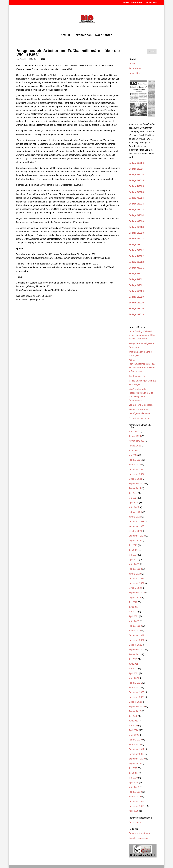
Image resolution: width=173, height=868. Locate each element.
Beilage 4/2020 (136, 291)
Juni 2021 (133, 664)
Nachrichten (151, 2)
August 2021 (135, 654)
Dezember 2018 (137, 801)
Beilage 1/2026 (136, 169)
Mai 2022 (133, 612)
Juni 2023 (133, 550)
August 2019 (135, 763)
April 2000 (134, 811)
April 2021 (134, 673)
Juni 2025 (133, 450)
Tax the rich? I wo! (138, 376)
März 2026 (134, 431)
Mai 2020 (133, 726)
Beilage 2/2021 (136, 279)
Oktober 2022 (135, 588)
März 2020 (134, 735)
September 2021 (137, 650)
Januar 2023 (135, 574)
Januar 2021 (135, 688)
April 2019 (134, 782)
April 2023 (134, 560)
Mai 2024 (133, 498)
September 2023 (137, 536)
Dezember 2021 (137, 635)
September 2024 (137, 484)
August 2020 (135, 711)
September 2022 (137, 593)
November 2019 (137, 754)
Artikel (126, 2)
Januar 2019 (135, 797)
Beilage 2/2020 (136, 303)
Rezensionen (137, 2)
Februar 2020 (135, 740)
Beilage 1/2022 (136, 262)
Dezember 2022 (137, 579)
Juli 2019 (133, 768)
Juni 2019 (133, 773)
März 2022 (134, 621)
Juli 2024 (133, 493)
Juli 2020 (133, 716)
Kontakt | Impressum (139, 838)
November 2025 (137, 441)
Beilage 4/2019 (136, 314)
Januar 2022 (135, 631)
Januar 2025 (135, 465)
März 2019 (134, 787)
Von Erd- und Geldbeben (141, 405)
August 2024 (135, 488)
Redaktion (24, 59)
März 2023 (134, 564)
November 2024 (137, 474)
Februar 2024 (135, 512)
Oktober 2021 (135, 645)
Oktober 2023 (135, 531)
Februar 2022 (135, 626)
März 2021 (134, 678)
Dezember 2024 (137, 469)
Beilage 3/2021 (136, 274)
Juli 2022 (133, 602)
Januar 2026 (135, 436)
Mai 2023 (133, 555)
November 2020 (137, 697)
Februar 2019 (135, 792)
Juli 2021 (133, 659)
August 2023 (135, 540)
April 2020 (134, 730)
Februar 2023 (135, 569)
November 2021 (137, 640)
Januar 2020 (135, 744)
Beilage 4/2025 (136, 175)
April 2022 (134, 616)
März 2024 (134, 507)
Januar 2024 (135, 517)
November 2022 (137, 583)
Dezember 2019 (137, 749)
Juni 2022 (133, 607)
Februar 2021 (135, 683)
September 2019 (137, 759)
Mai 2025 (133, 455)
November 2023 (137, 526)
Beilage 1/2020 (136, 308)
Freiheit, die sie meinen (140, 418)
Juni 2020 (133, 721)
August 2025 (135, 446)
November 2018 (137, 806)
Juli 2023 (133, 545)
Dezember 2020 (137, 692)
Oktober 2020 (135, 702)
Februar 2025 (135, 460)
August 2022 (135, 598)
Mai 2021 (133, 669)
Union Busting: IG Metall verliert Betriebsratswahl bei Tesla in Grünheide (142, 335)
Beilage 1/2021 (136, 285)
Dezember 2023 (137, 522)
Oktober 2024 (135, 479)
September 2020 (137, 707)
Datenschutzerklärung (139, 833)
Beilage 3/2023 (136, 227)
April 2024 (134, 503)
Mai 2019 (133, 778)
